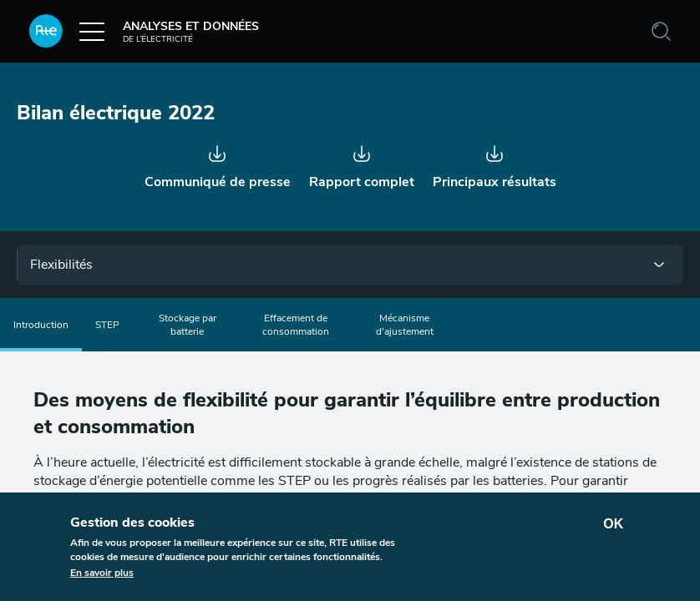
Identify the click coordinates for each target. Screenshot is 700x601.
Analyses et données (144, 31)
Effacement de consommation (296, 325)
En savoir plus (102, 573)
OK (613, 524)
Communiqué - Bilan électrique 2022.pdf (220, 160)
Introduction (41, 325)
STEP (107, 325)
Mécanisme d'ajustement (405, 325)
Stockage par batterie (188, 325)
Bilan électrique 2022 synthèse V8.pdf (492, 160)
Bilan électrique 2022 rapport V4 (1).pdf (362, 160)
